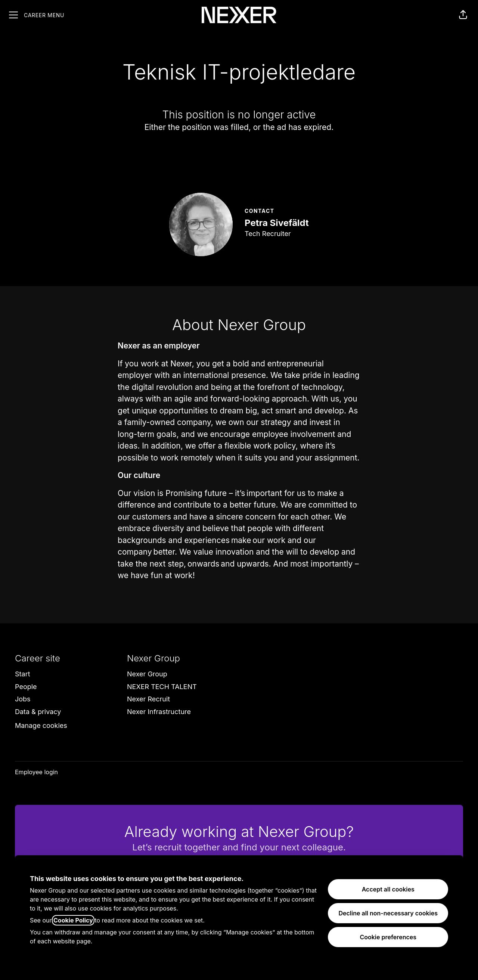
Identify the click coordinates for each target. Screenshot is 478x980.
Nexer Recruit (148, 699)
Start (23, 674)
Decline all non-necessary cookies (388, 913)
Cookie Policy (73, 920)
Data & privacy (38, 712)
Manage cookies (41, 725)
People (26, 687)
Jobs (23, 699)
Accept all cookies (388, 889)
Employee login (36, 772)
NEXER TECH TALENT (162, 687)
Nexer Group (147, 674)
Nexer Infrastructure (159, 712)
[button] (463, 15)
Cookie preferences (388, 937)
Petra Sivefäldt (277, 223)
